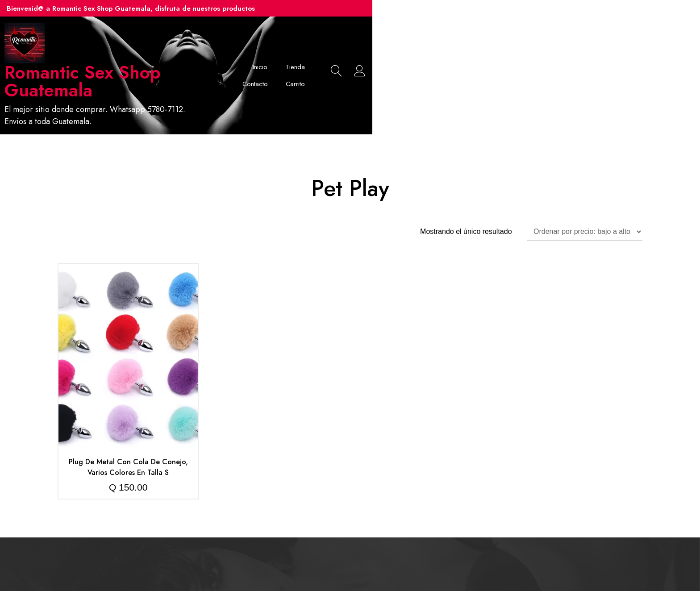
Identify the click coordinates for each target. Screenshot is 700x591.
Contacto (503, 60)
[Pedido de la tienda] (585, 202)
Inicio (428, 60)
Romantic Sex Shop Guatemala (180, 72)
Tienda (463, 60)
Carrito (544, 60)
